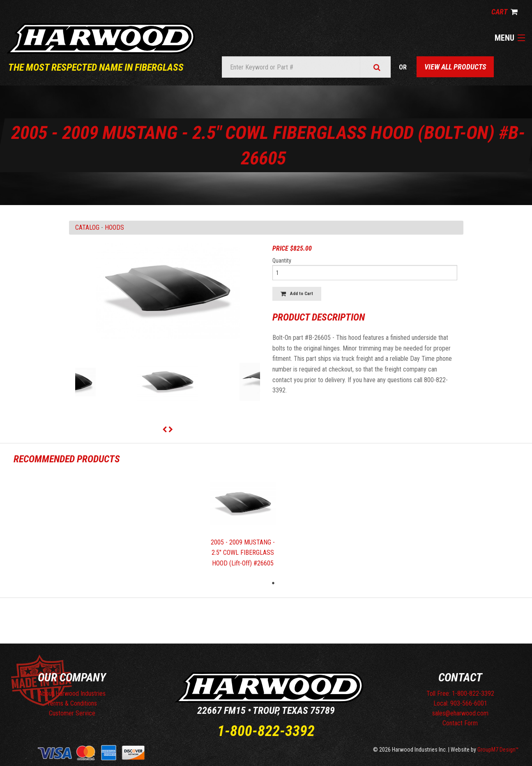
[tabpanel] (243, 523)
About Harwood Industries (72, 693)
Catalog (87, 227)
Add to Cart (297, 294)
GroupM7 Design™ (498, 750)
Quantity (282, 261)
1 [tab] (273, 583)
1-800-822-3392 (266, 731)
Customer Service (72, 713)
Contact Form (460, 723)
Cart (504, 12)
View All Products (455, 67)
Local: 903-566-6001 (460, 703)
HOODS (114, 227)
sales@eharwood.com (460, 713)
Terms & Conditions (72, 703)
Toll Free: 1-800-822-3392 (460, 693)
